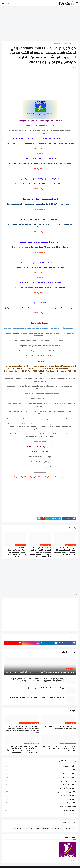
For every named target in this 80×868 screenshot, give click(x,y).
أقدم (5, 595)
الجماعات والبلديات (69, 828)
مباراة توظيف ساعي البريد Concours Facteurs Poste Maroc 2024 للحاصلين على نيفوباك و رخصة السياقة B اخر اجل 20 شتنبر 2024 (16, 552)
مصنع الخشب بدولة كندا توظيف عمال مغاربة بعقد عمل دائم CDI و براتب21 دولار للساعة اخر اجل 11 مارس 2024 (59, 748)
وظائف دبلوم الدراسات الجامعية (40, 792)
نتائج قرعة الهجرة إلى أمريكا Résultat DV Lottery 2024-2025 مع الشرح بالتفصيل (59, 727)
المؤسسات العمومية (58, 43)
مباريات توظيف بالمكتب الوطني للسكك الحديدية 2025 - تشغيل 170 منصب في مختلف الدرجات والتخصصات (65, 551)
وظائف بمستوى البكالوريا (40, 784)
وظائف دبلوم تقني (40, 799)
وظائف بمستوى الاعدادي (40, 781)
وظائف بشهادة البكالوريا (40, 777)
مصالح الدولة (17, 828)
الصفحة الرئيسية (71, 43)
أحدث (75, 595)
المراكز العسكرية (29, 828)
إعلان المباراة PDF (40, 148)
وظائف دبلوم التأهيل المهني (40, 788)
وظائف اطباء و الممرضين (40, 766)
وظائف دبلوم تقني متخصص (40, 807)
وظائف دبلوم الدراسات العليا (40, 796)
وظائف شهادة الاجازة (40, 814)
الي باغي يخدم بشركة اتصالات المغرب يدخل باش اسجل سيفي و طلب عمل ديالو (38, 688)
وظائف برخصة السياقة (40, 773)
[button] (77, 3)
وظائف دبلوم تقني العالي (40, 803)
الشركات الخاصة (57, 828)
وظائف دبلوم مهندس (40, 810)
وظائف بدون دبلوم (40, 770)
